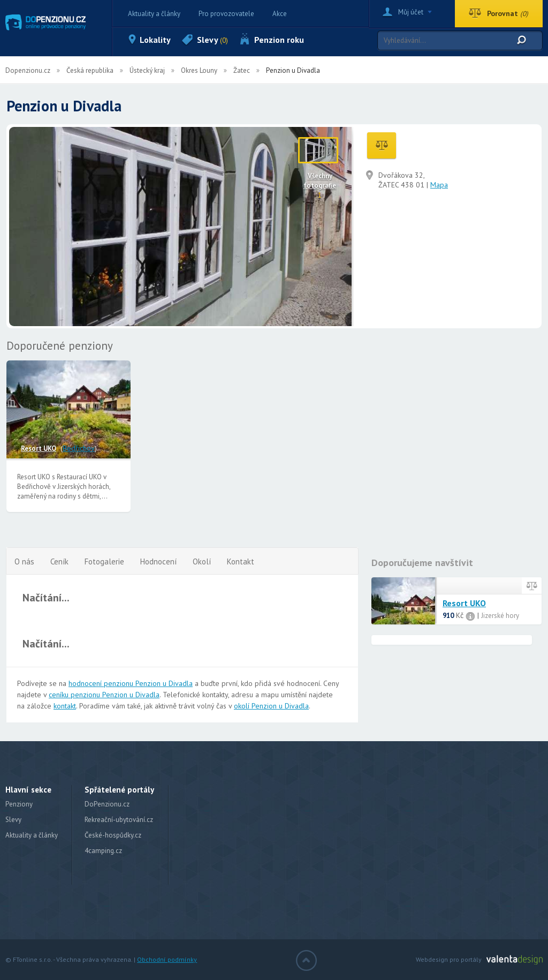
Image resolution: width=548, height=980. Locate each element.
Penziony (19, 804)
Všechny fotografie (320, 181)
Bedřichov (79, 448)
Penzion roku (279, 40)
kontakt (65, 706)
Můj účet (411, 12)
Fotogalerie (104, 561)
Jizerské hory (500, 616)
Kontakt (241, 561)
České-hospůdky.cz (113, 835)
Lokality (155, 40)
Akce (280, 14)
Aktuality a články (154, 14)
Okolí (202, 561)
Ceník (59, 561)
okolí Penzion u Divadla (271, 706)
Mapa (439, 185)
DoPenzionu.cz (107, 804)
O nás (24, 561)
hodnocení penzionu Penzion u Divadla (131, 683)
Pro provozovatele (226, 14)
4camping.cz (103, 851)
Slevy (212, 40)
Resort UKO (39, 448)
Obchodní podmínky (167, 959)
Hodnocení (158, 561)
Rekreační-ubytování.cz (119, 820)
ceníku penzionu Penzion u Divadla (104, 695)
